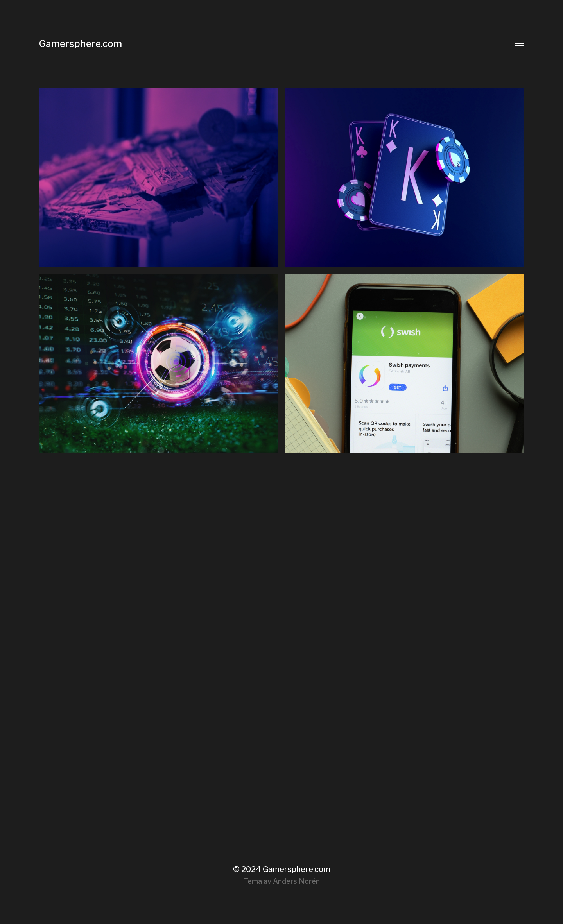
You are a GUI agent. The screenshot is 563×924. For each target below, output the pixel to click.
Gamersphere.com (81, 44)
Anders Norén (296, 881)
